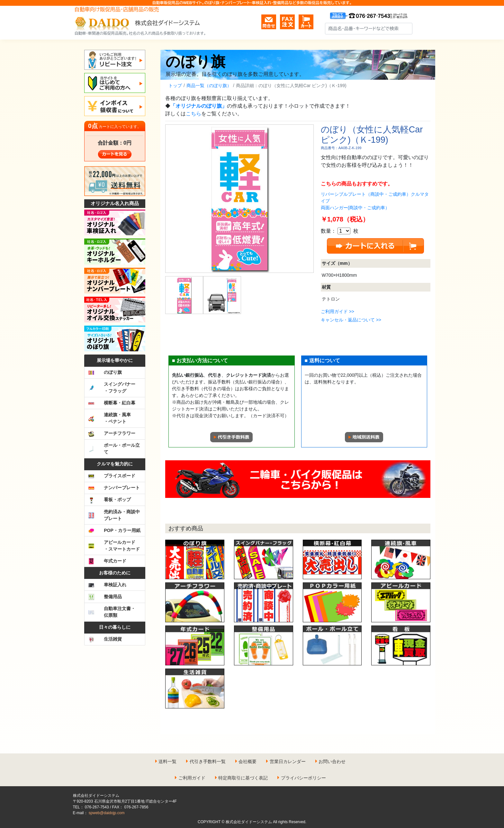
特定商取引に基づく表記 (243, 778)
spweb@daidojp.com (107, 813)
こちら (194, 114)
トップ (175, 85)
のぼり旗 (196, 62)
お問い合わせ (332, 761)
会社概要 (248, 761)
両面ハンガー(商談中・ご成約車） (355, 208)
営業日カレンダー (288, 761)
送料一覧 (167, 761)
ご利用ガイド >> (337, 311)
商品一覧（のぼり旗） (209, 85)
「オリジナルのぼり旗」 (199, 106)
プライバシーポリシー (303, 778)
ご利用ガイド (192, 778)
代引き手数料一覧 (208, 761)
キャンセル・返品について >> (351, 320)
